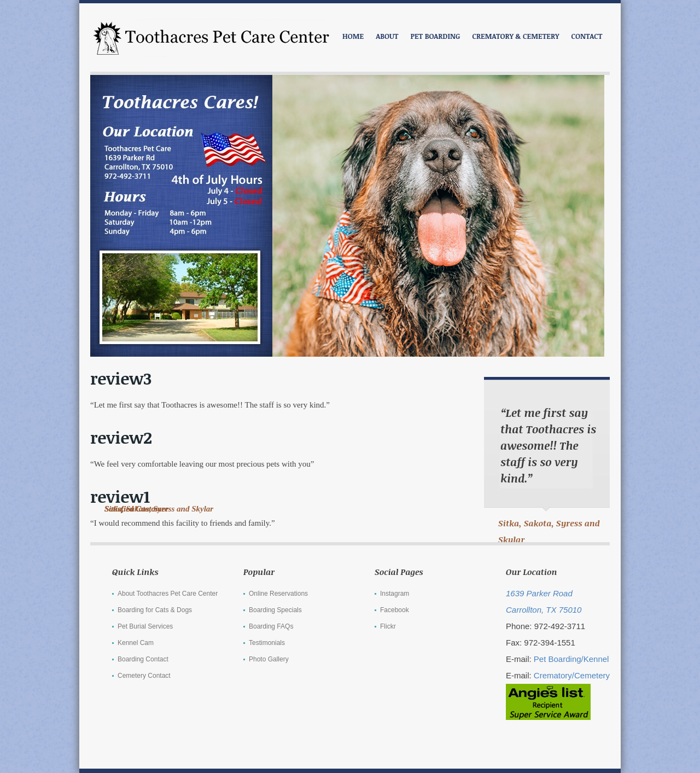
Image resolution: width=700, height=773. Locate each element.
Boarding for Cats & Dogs (155, 610)
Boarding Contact (143, 659)
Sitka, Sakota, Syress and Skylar (549, 531)
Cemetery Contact (144, 676)
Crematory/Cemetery (572, 675)
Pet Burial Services (145, 626)
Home (353, 36)
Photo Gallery (269, 659)
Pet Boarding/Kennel (571, 659)
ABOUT (387, 36)
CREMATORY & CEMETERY (515, 36)
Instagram (395, 594)
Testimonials (267, 643)
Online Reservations (278, 594)
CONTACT (587, 36)
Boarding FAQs (271, 626)
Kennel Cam (136, 643)
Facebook (395, 610)
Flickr (388, 626)
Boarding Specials (275, 610)
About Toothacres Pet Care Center (168, 594)
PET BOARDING (435, 36)
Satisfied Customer (136, 509)
